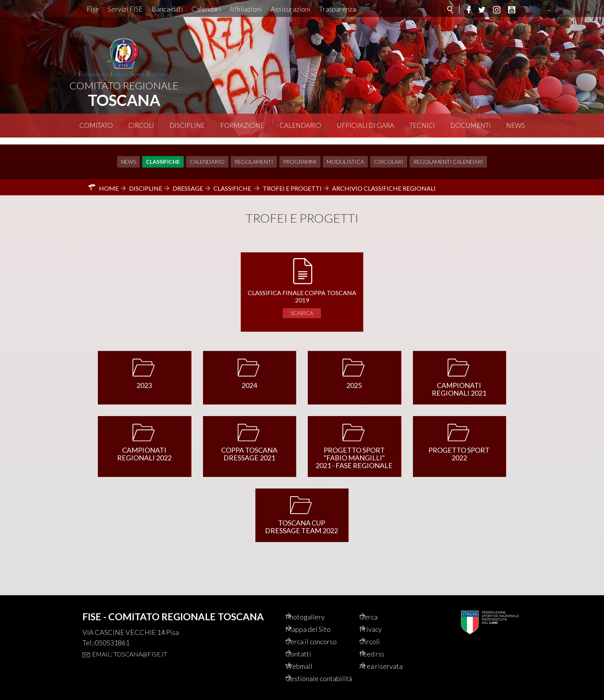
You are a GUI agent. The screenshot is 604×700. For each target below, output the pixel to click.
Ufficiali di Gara (365, 125)
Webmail (310, 656)
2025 (354, 378)
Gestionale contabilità (313, 673)
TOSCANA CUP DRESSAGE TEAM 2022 (301, 520)
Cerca (379, 603)
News (516, 125)
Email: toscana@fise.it (130, 640)
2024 (249, 378)
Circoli (141, 125)
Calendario (300, 125)
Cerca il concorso (323, 629)
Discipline (187, 125)
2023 (144, 378)
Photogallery (316, 603)
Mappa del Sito (319, 616)
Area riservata (392, 656)
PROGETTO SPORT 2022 (459, 447)
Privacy (381, 616)
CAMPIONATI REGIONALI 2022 (144, 447)
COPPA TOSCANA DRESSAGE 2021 (249, 447)
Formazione (242, 125)
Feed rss (383, 643)
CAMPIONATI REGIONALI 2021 (459, 382)
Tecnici (422, 125)
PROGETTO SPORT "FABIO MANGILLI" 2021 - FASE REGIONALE (354, 451)
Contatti (309, 643)
